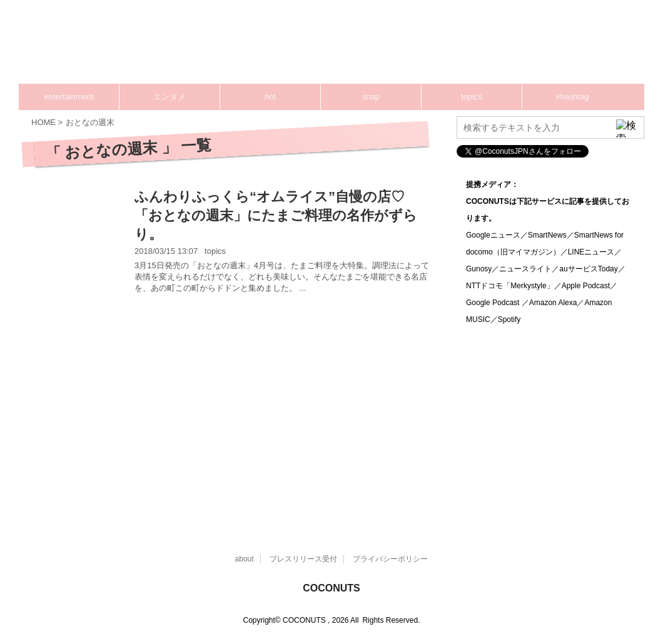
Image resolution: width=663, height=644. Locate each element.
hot (270, 97)
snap (371, 97)
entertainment (69, 97)
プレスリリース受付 (303, 559)
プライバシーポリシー (390, 559)
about (245, 559)
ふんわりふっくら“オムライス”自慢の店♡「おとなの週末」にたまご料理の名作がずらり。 (276, 215)
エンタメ (170, 97)
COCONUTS (331, 588)
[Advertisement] (407, 47)
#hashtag (572, 97)
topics (472, 97)
